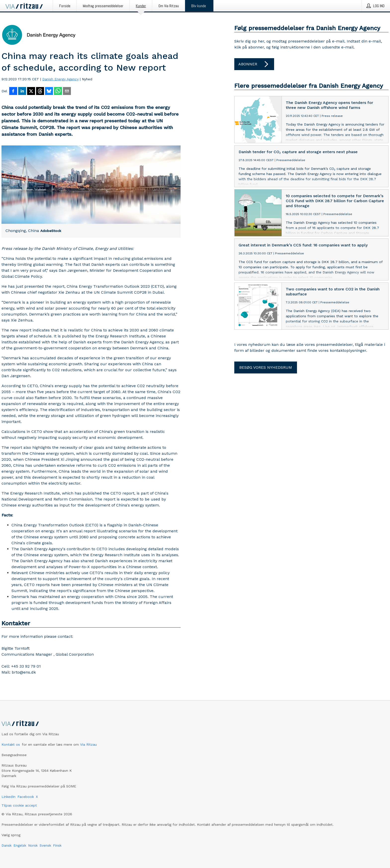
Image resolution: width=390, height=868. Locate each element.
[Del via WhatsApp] (58, 91)
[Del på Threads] (40, 91)
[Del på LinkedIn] (22, 91)
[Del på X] (31, 91)
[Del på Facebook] (13, 91)
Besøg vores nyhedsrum (266, 367)
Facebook (26, 797)
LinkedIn (8, 797)
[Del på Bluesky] (49, 91)
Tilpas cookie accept (19, 805)
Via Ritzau (88, 744)
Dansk (6, 845)
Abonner (254, 64)
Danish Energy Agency (60, 79)
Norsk (33, 845)
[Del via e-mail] (67, 91)
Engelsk (20, 845)
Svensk (45, 845)
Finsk (57, 845)
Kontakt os (11, 744)
